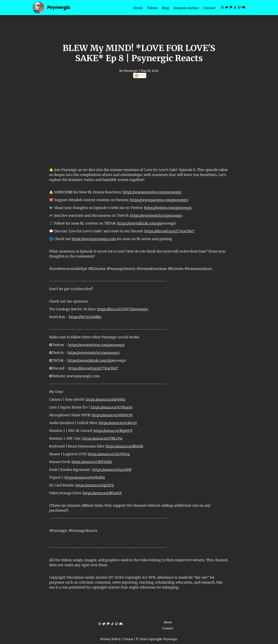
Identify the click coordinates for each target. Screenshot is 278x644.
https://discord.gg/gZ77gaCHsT (169, 231)
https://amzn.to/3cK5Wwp (109, 454)
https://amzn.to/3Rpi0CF (113, 431)
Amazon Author (186, 8)
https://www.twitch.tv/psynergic (156, 215)
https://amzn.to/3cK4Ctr (118, 423)
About (138, 8)
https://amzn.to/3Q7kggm (112, 407)
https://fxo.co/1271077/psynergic (123, 309)
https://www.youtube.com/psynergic (152, 192)
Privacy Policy (110, 639)
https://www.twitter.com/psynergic (96, 345)
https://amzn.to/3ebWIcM (112, 415)
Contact (209, 8)
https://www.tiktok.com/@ (139, 223)
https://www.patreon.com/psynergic (159, 200)
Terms (128, 639)
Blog (166, 8)
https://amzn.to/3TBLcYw (102, 438)
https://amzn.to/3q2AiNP (112, 470)
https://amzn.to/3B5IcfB (125, 446)
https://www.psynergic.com (94, 239)
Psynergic (59, 7)
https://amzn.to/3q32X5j (95, 485)
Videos (152, 8)
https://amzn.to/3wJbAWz (85, 477)
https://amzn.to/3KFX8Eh (92, 462)
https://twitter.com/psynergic (168, 208)
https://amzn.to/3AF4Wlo (105, 399)
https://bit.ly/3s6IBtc (85, 317)
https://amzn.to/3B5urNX (102, 493)
